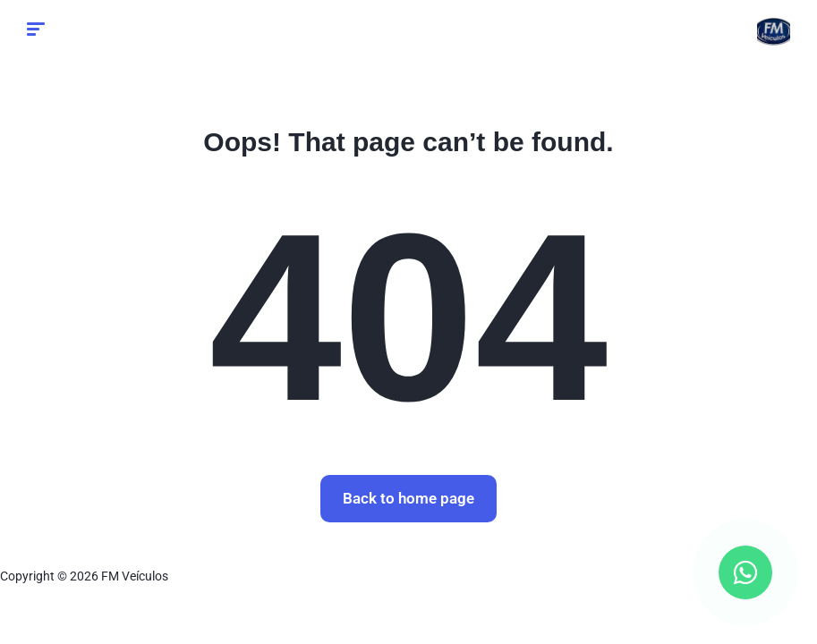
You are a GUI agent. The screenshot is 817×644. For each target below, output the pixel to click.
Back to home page (408, 498)
